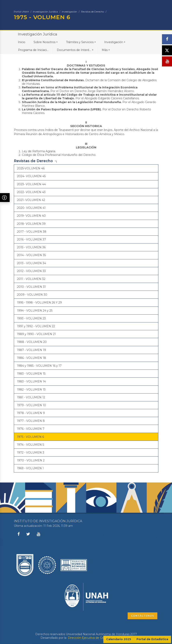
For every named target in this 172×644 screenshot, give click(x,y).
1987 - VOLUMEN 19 (32, 350)
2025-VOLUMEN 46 (31, 168)
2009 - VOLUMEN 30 (32, 295)
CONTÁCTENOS (142, 616)
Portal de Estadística (152, 639)
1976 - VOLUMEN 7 (31, 429)
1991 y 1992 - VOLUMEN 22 (36, 326)
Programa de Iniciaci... (33, 50)
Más (106, 50)
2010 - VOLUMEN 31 (31, 287)
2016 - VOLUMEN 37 (32, 239)
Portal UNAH (21, 12)
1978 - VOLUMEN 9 (31, 413)
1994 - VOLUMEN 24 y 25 (35, 311)
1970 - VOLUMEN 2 (31, 460)
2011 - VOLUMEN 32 (31, 279)
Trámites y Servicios (81, 42)
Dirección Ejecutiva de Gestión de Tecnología (99, 638)
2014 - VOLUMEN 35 (31, 255)
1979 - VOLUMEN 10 (32, 405)
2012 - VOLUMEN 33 (31, 271)
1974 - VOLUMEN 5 (31, 445)
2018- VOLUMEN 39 (31, 224)
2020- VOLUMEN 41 (31, 208)
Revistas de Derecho (93, 12)
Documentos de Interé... (75, 50)
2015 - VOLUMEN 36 (31, 247)
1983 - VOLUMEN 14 (31, 381)
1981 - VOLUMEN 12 (31, 397)
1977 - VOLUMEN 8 (31, 421)
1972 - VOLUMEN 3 (31, 452)
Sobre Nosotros (46, 42)
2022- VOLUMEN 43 (31, 192)
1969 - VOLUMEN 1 (30, 468)
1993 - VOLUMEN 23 (31, 318)
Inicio (22, 42)
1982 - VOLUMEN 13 (31, 389)
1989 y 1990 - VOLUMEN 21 (36, 334)
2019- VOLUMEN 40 (31, 216)
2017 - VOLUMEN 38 (32, 232)
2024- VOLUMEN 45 (31, 176)
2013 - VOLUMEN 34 (32, 263)
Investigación (69, 12)
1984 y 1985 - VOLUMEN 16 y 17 (39, 366)
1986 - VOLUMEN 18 (32, 358)
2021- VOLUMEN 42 (31, 200)
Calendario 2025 (119, 639)
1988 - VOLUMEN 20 (32, 342)
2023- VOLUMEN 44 (31, 184)
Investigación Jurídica (45, 12)
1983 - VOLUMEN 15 (31, 374)
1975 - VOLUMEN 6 (31, 437)
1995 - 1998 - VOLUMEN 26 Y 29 (39, 302)
